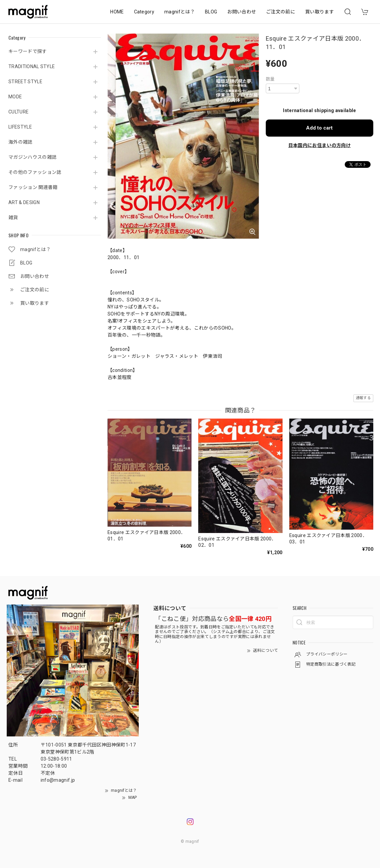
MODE (15, 97)
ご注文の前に (281, 12)
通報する (363, 398)
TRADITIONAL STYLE (32, 66)
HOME (117, 12)
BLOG (211, 12)
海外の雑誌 (20, 142)
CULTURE (18, 112)
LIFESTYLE (20, 127)
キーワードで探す (28, 51)
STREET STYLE (25, 82)
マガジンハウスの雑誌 (32, 157)
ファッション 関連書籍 (33, 187)
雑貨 (13, 218)
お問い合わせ (242, 12)
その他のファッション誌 (35, 172)
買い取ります (320, 12)
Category (144, 12)
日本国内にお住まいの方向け (320, 145)
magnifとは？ (180, 12)
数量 (270, 79)
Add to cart (319, 128)
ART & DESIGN (24, 202)
